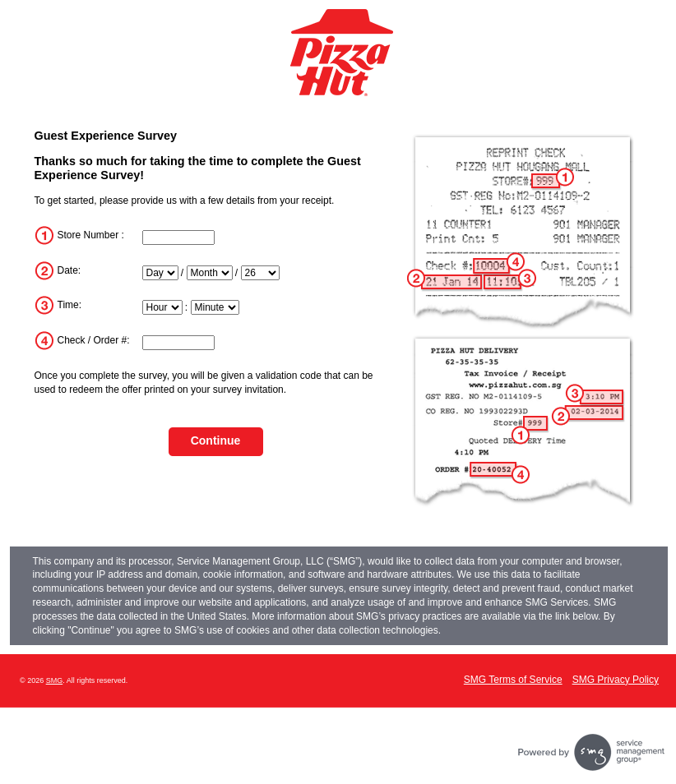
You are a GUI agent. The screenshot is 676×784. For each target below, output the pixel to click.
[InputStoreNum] (178, 238)
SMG (55, 680)
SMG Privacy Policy (616, 680)
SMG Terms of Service (513, 680)
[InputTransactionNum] (178, 343)
